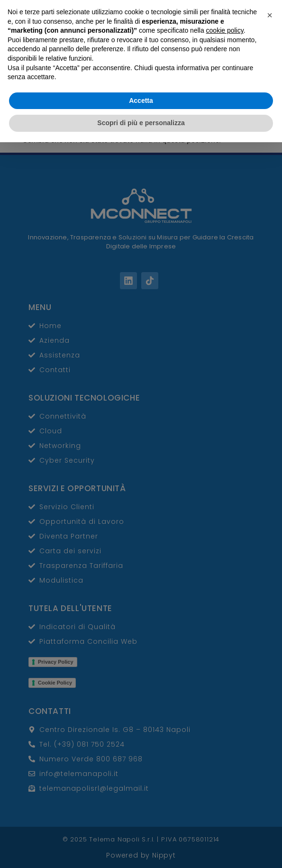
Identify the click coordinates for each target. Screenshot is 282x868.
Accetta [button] (141, 826)
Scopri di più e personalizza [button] (141, 849)
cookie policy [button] (225, 756)
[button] (270, 741)
